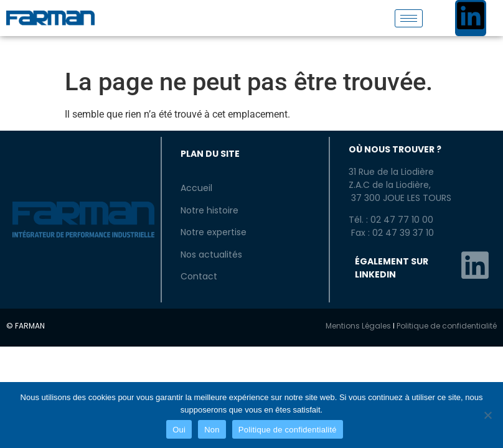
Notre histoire (209, 210)
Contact (199, 276)
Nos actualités (211, 254)
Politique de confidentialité (447, 326)
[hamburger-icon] (409, 18)
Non (212, 430)
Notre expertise (214, 232)
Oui (179, 430)
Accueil (196, 188)
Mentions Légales (358, 326)
